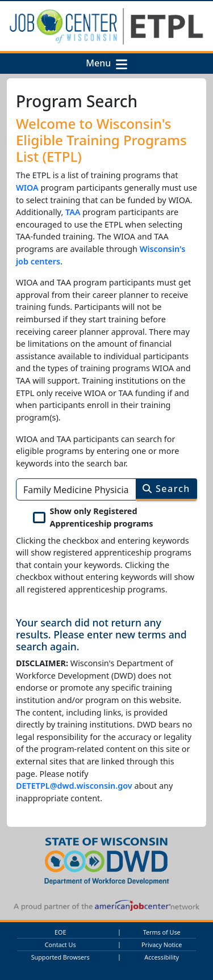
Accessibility (162, 957)
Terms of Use (162, 932)
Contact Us (60, 945)
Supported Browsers (60, 957)
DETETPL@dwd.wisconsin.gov (74, 786)
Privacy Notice (162, 945)
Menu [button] (101, 64)
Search (166, 489)
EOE (60, 932)
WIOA (27, 188)
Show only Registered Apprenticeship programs (102, 517)
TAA (73, 212)
